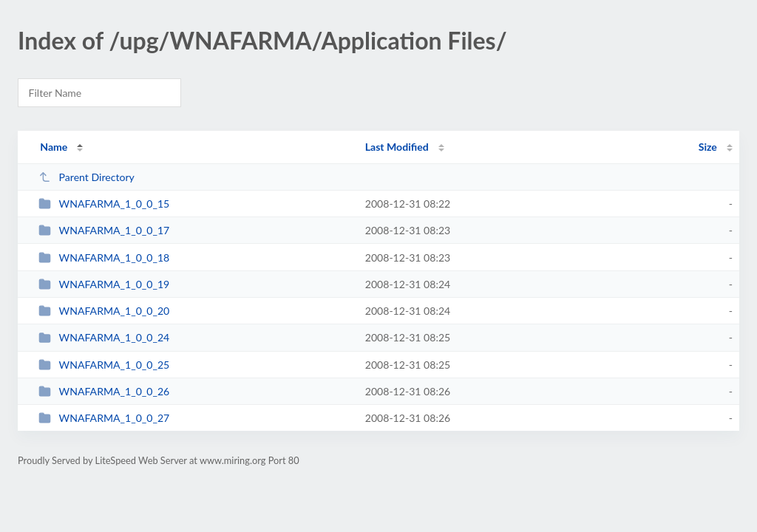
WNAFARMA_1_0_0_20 (104, 311)
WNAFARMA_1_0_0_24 (104, 337)
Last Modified (397, 147)
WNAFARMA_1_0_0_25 (104, 365)
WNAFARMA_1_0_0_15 (104, 204)
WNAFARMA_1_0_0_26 (104, 391)
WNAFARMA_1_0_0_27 (104, 418)
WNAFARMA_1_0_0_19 (104, 284)
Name (54, 147)
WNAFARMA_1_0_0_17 (104, 230)
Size (708, 147)
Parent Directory (86, 177)
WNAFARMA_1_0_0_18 (104, 258)
